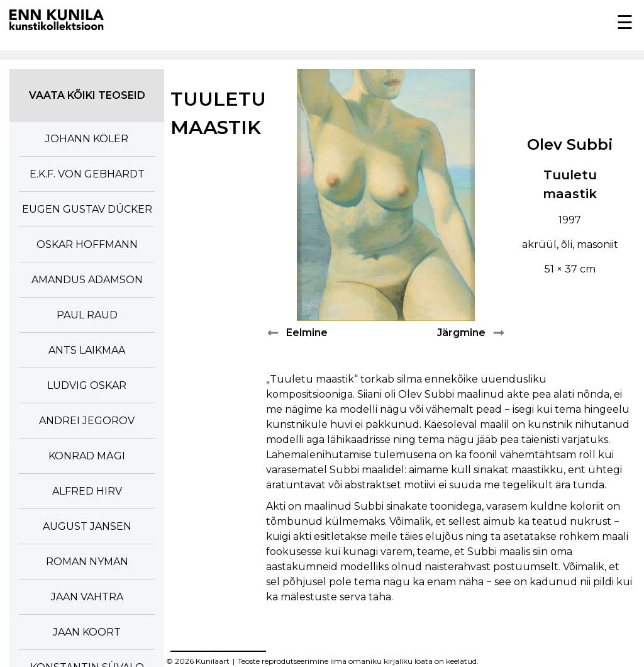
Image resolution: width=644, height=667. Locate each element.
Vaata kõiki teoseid (87, 95)
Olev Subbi (570, 144)
